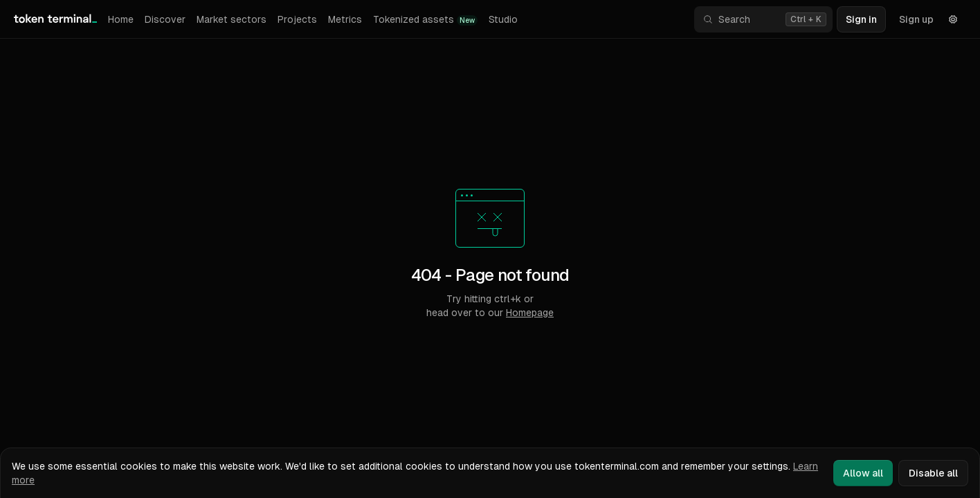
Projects (297, 19)
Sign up (916, 19)
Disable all (933, 473)
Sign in (861, 19)
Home (121, 19)
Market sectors (232, 19)
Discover (165, 19)
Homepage (530, 313)
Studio (503, 19)
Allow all (863, 473)
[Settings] (953, 19)
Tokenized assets (425, 20)
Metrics (345, 19)
